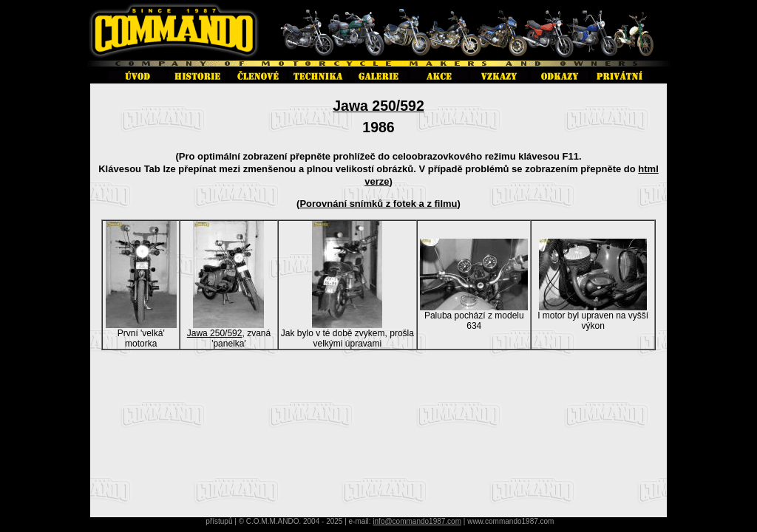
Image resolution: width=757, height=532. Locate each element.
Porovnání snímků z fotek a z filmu (378, 204)
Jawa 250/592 (378, 106)
